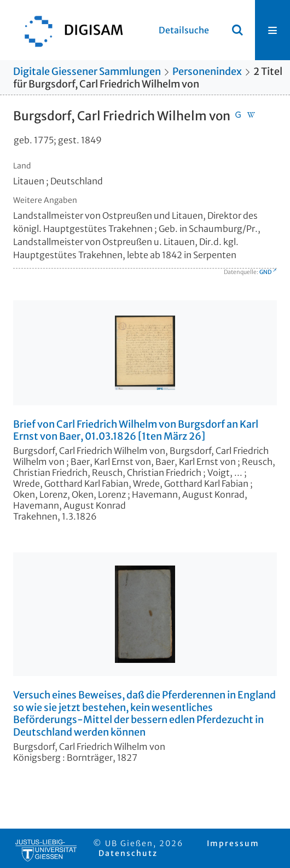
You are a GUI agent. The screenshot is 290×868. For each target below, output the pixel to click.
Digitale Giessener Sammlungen (87, 71)
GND (265, 272)
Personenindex (207, 71)
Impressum (233, 843)
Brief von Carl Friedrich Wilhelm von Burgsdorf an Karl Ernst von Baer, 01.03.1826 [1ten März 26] (136, 431)
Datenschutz (128, 853)
